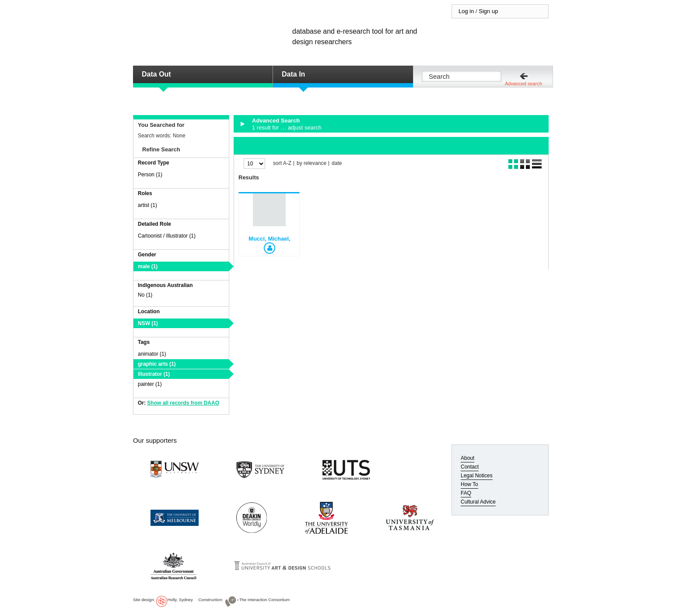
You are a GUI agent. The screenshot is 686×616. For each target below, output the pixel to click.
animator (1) (152, 354)
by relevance (311, 163)
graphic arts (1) (157, 364)
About (467, 458)
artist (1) (147, 205)
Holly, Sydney (180, 600)
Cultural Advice (478, 502)
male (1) (148, 266)
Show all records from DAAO (183, 403)
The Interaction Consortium (265, 600)
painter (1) (150, 384)
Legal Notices (477, 476)
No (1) (145, 295)
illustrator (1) (154, 374)
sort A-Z (282, 163)
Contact (470, 467)
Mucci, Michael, (269, 239)
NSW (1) (148, 323)
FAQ (466, 493)
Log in (466, 11)
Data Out (156, 74)
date (337, 163)
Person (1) (150, 175)
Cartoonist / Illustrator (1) (167, 236)
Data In (293, 74)
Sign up (488, 11)
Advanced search (523, 84)
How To (469, 484)
